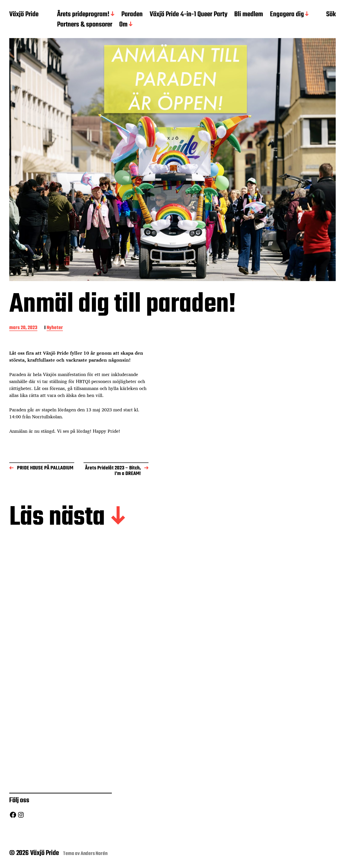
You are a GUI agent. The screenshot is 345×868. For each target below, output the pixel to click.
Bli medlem (249, 15)
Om (123, 25)
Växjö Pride (24, 15)
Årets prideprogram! (83, 15)
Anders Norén (94, 854)
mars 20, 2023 (23, 328)
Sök (331, 15)
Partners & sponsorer (85, 25)
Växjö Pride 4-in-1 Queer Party (189, 15)
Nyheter (55, 328)
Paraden (132, 15)
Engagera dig (287, 15)
